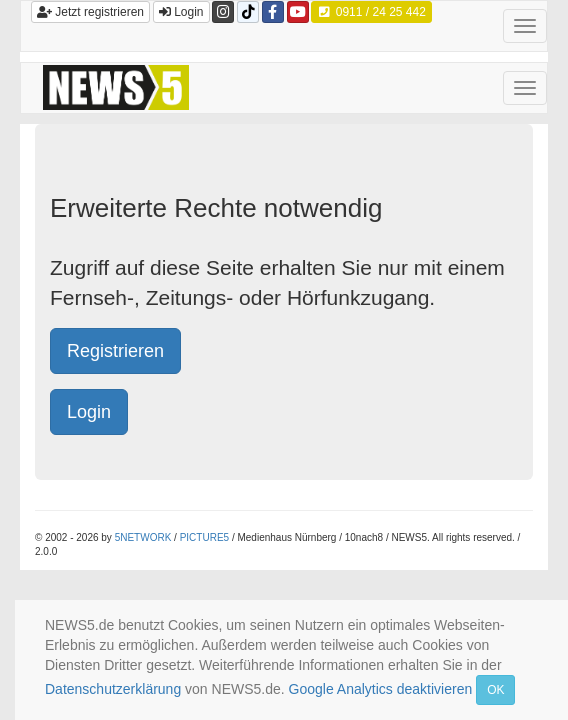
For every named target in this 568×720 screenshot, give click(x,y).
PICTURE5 (204, 537)
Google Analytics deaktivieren (381, 689)
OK (495, 690)
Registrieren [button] (115, 351)
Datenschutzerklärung (113, 689)
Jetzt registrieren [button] (90, 12)
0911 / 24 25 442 (371, 12)
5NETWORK (143, 537)
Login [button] (181, 12)
